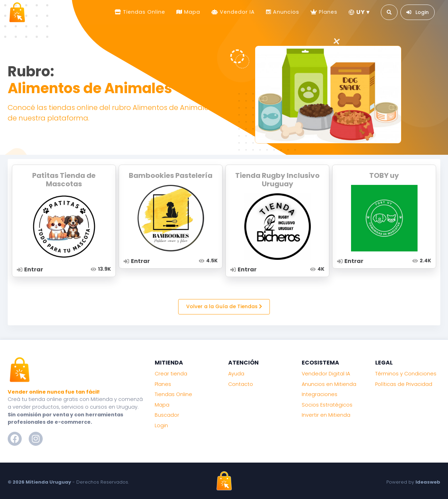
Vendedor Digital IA (326, 374)
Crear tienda (171, 374)
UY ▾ (359, 12)
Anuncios (285, 12)
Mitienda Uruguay (48, 482)
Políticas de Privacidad (404, 384)
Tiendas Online (143, 12)
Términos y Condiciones (406, 374)
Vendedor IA (236, 12)
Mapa (191, 12)
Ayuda (236, 374)
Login (161, 425)
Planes (327, 12)
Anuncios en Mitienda (329, 384)
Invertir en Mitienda (326, 415)
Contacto (241, 384)
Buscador (167, 415)
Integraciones (320, 394)
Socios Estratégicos (327, 405)
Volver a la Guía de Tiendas (224, 306)
